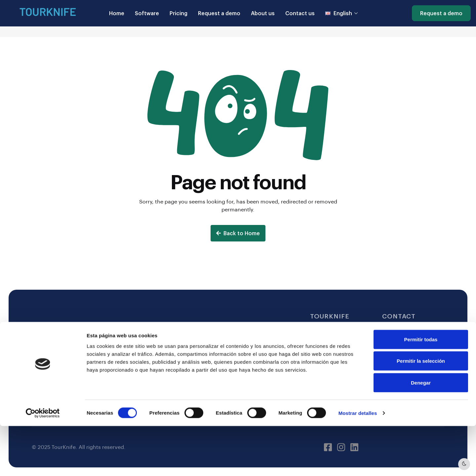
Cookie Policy (256, 343)
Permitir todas (421, 389)
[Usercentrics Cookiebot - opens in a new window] (43, 463)
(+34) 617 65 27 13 (406, 343)
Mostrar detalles (358, 463)
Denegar (421, 433)
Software (147, 13)
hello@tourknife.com (410, 330)
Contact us (300, 13)
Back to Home (238, 233)
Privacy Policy (256, 356)
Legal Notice (254, 330)
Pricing (178, 13)
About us (263, 13)
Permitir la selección (421, 411)
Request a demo (219, 13)
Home (117, 13)
